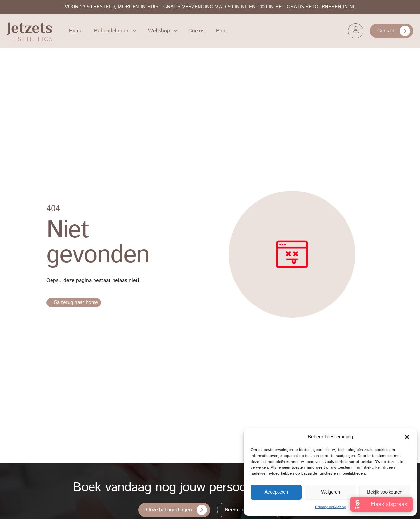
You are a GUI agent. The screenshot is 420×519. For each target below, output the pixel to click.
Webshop (162, 31)
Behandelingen (115, 31)
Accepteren (276, 492)
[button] (407, 437)
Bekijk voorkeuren (385, 492)
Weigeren (330, 492)
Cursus (196, 31)
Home (76, 31)
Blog (221, 31)
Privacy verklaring (331, 507)
